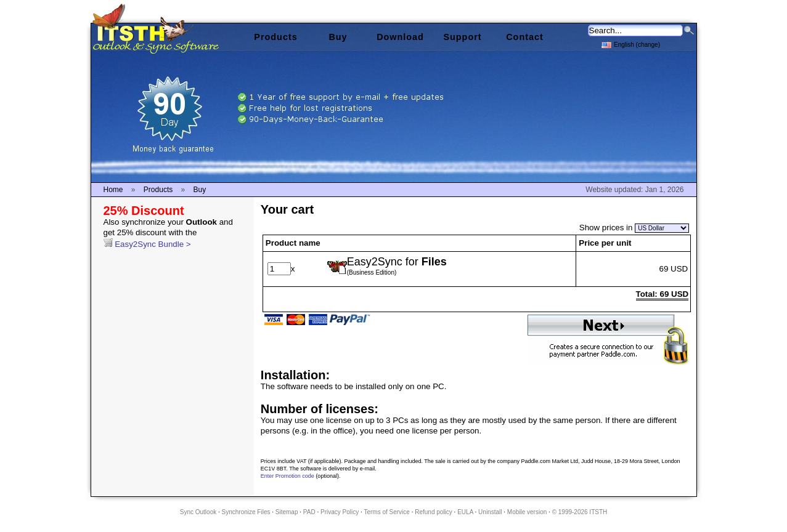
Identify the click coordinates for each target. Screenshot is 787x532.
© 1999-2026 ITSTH (580, 512)
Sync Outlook (198, 512)
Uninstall (490, 512)
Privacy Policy (340, 512)
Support (462, 37)
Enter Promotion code (287, 476)
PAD (309, 512)
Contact (525, 37)
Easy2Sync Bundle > (168, 233)
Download (400, 37)
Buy (338, 37)
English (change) (631, 44)
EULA (465, 512)
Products (275, 37)
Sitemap (287, 512)
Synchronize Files (246, 512)
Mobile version (527, 512)
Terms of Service (386, 512)
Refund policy (434, 512)
